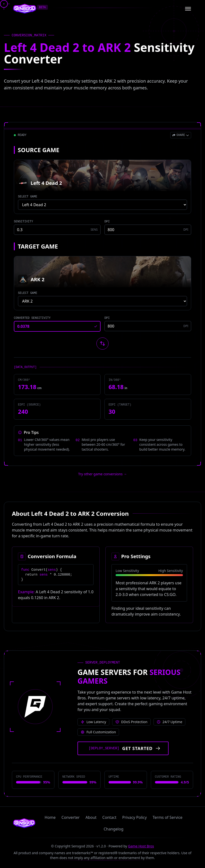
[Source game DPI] (148, 230)
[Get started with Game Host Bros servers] (123, 748)
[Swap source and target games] (102, 344)
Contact (109, 817)
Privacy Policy (134, 817)
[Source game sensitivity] (57, 230)
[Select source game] (102, 205)
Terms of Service (167, 817)
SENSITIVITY (23, 222)
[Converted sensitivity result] (57, 326)
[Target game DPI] (148, 326)
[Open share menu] (181, 135)
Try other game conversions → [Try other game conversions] (103, 474)
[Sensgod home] (25, 9)
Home (50, 817)
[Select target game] (102, 301)
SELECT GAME (28, 197)
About (91, 817)
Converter (71, 817)
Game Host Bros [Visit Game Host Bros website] (141, 846)
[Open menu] (188, 9)
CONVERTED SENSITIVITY (32, 318)
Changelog (114, 829)
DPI (107, 222)
